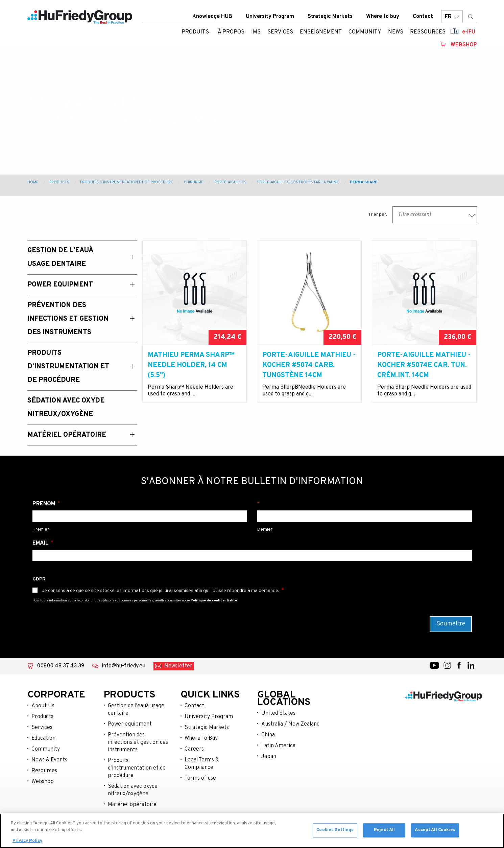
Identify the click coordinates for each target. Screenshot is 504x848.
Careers (194, 749)
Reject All (384, 831)
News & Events (49, 760)
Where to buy (383, 17)
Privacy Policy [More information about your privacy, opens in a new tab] (27, 842)
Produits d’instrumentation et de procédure (127, 182)
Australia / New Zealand (290, 724)
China (268, 735)
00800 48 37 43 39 (61, 666)
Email (41, 543)
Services (42, 728)
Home (33, 182)
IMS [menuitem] (256, 32)
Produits (195, 32)
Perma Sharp (364, 182)
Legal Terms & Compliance (202, 764)
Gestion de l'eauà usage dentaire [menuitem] (60, 257)
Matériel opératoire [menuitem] (67, 435)
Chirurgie (194, 182)
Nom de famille (365, 504)
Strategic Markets (330, 17)
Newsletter (178, 666)
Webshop (464, 45)
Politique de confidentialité (214, 601)
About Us (43, 706)
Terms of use (200, 778)
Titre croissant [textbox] (415, 215)
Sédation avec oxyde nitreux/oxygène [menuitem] (66, 408)
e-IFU (469, 32)
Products (59, 182)
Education (43, 738)
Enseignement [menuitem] (321, 32)
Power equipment (130, 724)
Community (46, 749)
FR (452, 17)
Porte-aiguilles (230, 182)
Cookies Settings (335, 831)
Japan (269, 757)
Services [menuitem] (280, 32)
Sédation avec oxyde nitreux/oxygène (133, 790)
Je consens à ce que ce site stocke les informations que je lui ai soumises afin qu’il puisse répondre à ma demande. (161, 591)
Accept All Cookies (435, 831)
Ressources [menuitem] (428, 32)
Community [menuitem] (365, 32)
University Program (270, 17)
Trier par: (378, 215)
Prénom (44, 504)
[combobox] (435, 215)
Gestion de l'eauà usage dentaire (136, 710)
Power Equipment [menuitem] (60, 285)
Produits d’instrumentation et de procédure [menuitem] (68, 367)
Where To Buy (201, 738)
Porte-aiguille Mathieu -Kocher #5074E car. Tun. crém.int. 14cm (424, 365)
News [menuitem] (396, 32)
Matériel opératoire (132, 805)
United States (278, 713)
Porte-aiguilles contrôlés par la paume (298, 182)
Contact (423, 17)
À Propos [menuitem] (231, 32)
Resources (44, 771)
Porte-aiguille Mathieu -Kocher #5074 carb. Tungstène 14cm (309, 365)
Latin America (278, 746)
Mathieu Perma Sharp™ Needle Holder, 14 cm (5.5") (191, 365)
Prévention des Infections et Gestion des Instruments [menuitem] (68, 319)
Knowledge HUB (212, 17)
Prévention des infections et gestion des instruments (138, 742)
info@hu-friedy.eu (124, 666)
